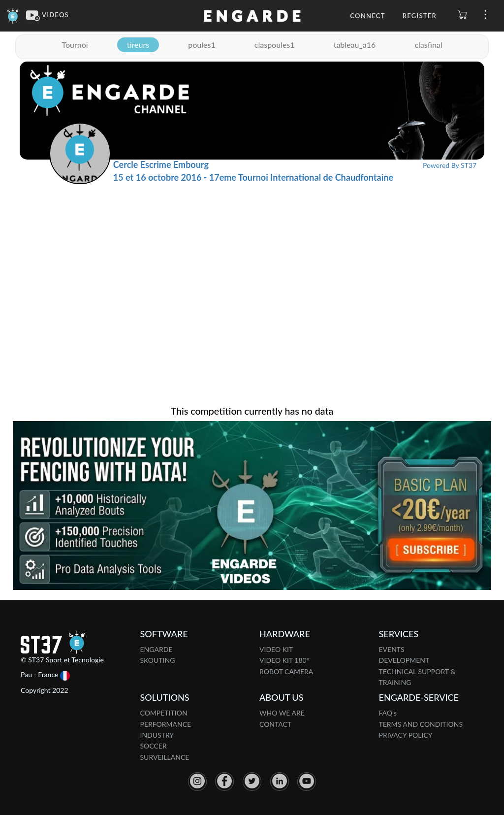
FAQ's (388, 713)
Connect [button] (367, 16)
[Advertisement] (252, 258)
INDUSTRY (157, 735)
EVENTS (392, 649)
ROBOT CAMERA (286, 671)
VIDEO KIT (276, 649)
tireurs (138, 45)
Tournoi (75, 45)
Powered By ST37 (450, 165)
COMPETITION (164, 713)
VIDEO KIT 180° (284, 660)
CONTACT (275, 724)
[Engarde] (13, 15)
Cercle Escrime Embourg (161, 164)
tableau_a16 (355, 45)
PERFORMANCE (166, 724)
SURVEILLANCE (165, 757)
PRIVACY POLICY (406, 735)
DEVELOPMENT (404, 660)
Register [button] (420, 16)
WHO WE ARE (282, 713)
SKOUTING (158, 660)
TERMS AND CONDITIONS (421, 724)
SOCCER (154, 746)
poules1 (202, 45)
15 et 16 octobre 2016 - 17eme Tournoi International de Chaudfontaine (253, 177)
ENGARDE (157, 649)
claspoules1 (275, 45)
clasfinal (428, 45)
